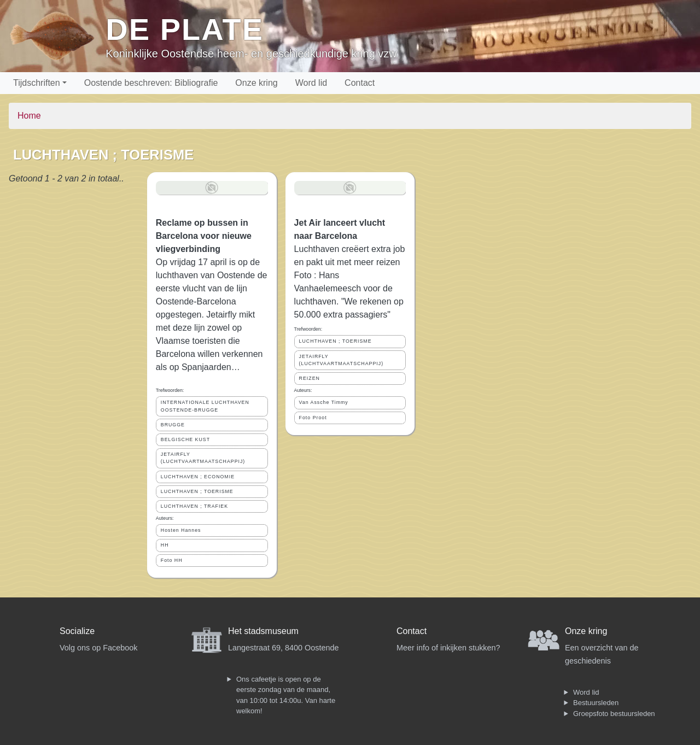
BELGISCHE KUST (185, 439)
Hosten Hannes (181, 530)
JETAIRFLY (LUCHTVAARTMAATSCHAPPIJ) (203, 458)
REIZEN (310, 378)
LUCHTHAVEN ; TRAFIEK (194, 506)
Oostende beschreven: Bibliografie (151, 83)
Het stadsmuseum (263, 631)
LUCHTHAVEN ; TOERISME (197, 491)
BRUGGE (173, 425)
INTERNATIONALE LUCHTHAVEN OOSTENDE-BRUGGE (205, 406)
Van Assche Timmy (324, 402)
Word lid (311, 83)
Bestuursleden (596, 703)
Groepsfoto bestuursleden (614, 714)
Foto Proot (313, 418)
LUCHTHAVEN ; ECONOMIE (198, 477)
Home (29, 116)
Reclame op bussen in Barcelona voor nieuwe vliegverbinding (204, 236)
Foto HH (172, 560)
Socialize (77, 631)
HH (165, 545)
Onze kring (256, 83)
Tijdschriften (37, 83)
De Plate (185, 29)
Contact (360, 83)
